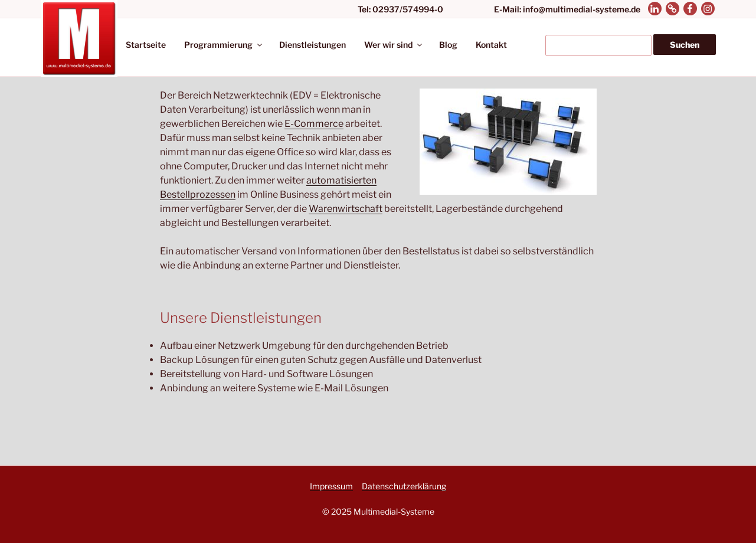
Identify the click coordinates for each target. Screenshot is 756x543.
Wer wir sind (394, 45)
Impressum (331, 486)
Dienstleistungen (312, 45)
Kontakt (491, 45)
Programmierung (224, 45)
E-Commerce (314, 124)
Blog (448, 45)
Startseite (146, 45)
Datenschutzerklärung (404, 486)
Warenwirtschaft (346, 209)
